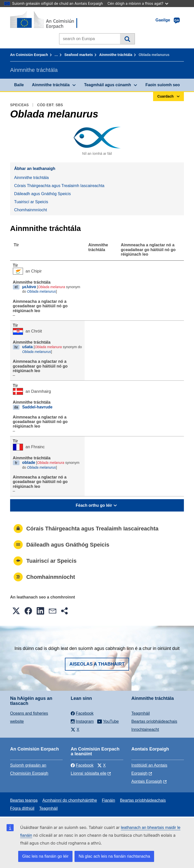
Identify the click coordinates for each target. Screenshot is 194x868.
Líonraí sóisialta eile (89, 773)
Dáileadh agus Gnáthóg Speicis (42, 194)
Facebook (82, 765)
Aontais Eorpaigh (147, 781)
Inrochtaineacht (145, 729)
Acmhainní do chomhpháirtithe (70, 800)
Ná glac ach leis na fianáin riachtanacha (114, 856)
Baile (19, 85)
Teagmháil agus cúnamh (108, 85)
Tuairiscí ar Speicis (31, 202)
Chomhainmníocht (31, 210)
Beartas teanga (24, 800)
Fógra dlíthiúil (22, 808)
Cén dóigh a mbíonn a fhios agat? (138, 3)
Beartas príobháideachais (154, 721)
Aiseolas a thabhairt (97, 664)
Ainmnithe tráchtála (116, 55)
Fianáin (108, 800)
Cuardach (127, 39)
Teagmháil (141, 713)
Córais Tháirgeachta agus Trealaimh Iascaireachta (59, 186)
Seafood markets (79, 55)
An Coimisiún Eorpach (29, 55)
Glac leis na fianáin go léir (45, 856)
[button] (16, 611)
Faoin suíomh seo (163, 85)
